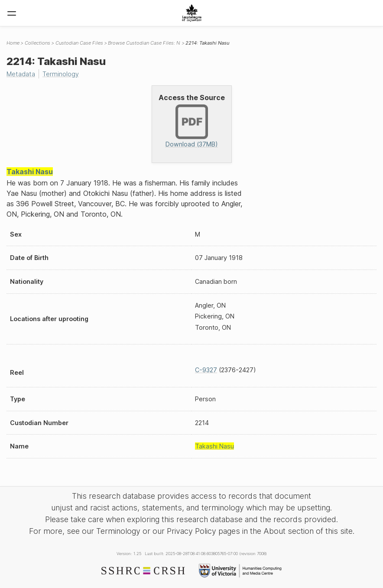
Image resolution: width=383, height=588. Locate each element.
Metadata (21, 74)
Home (13, 43)
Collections (37, 43)
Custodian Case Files (79, 43)
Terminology (61, 74)
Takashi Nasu (30, 172)
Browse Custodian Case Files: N (144, 43)
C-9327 (206, 370)
